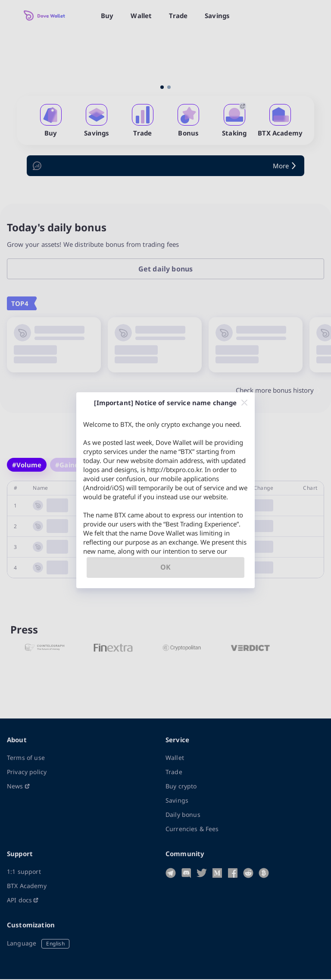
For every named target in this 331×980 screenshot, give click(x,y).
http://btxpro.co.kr (174, 470)
